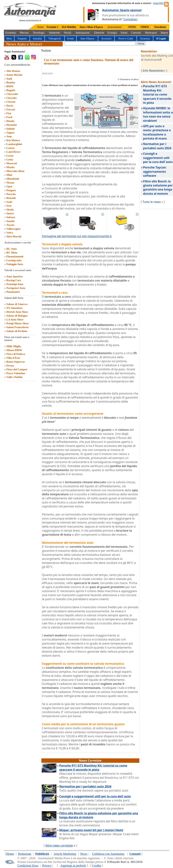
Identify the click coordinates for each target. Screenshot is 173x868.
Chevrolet (12, 94)
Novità (67, 33)
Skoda (10, 210)
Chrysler (12, 98)
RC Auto (12, 249)
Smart (10, 213)
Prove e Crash (126, 39)
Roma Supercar (16, 362)
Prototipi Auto (15, 284)
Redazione (25, 854)
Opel (9, 186)
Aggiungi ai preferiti (73, 866)
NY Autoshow (15, 308)
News (84, 854)
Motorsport (151, 33)
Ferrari (11, 109)
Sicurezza (145, 39)
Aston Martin (14, 75)
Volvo (10, 233)
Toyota (10, 225)
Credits (97, 866)
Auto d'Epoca (87, 39)
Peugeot (11, 190)
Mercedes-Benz (15, 171)
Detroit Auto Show (17, 312)
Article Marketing (65, 854)
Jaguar (11, 133)
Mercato (24, 33)
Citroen (11, 102)
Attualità (37, 39)
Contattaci (130, 19)
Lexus (10, 156)
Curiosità (136, 33)
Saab (9, 202)
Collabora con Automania (108, 854)
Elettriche (99, 33)
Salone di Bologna (17, 316)
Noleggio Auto (15, 264)
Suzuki (10, 221)
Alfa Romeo (13, 71)
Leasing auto (14, 260)
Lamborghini (14, 144)
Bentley (11, 82)
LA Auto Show (15, 320)
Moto (9, 39)
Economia (11, 33)
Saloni (124, 33)
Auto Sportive (15, 276)
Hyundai (12, 125)
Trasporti (22, 39)
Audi (9, 79)
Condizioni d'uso (28, 866)
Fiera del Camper (17, 369)
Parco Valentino (16, 373)
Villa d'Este (13, 358)
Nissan (10, 183)
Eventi (71, 39)
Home (40, 27)
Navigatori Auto (16, 288)
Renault (11, 198)
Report (164, 33)
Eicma (10, 366)
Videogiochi (55, 39)
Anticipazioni (83, 33)
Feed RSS (158, 3)
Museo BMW (14, 350)
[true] (100, 44)
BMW (10, 86)
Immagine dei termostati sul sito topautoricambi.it (77, 236)
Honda (10, 121)
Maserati (12, 163)
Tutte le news (152, 202)
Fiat (9, 113)
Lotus (10, 159)
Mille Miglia (14, 346)
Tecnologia (39, 33)
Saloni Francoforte (17, 327)
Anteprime (54, 33)
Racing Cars (14, 280)
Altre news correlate (59, 845)
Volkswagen (13, 229)
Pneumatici (13, 292)
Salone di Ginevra (17, 304)
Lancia (10, 148)
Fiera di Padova (16, 354)
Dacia (10, 106)
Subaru (11, 217)
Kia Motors (13, 140)
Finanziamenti (15, 256)
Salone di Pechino (17, 331)
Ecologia (112, 33)
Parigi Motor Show (18, 323)
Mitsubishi (13, 179)
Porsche (11, 194)
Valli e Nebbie (14, 377)
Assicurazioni (114, 27)
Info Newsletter (153, 71)
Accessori (106, 39)
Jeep (9, 136)
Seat (9, 206)
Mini (9, 175)
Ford (9, 117)
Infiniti (11, 129)
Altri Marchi (14, 236)
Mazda (10, 167)
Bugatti (11, 90)
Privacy (47, 866)
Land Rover (14, 152)
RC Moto (12, 253)
